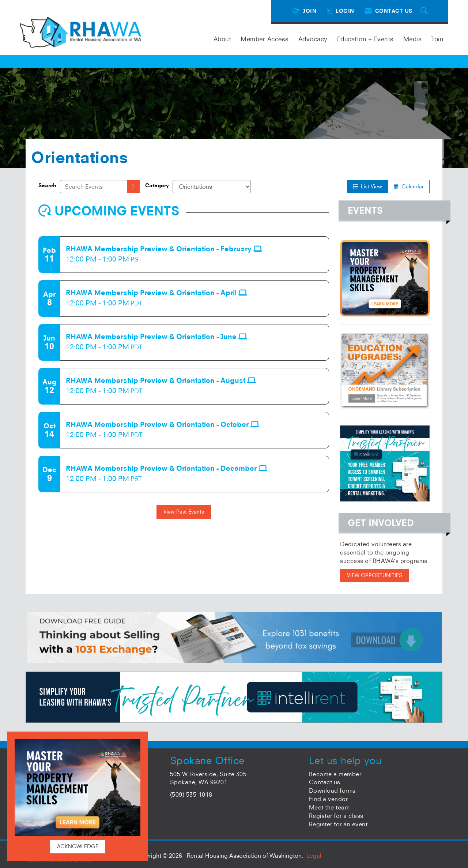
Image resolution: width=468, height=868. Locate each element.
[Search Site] (425, 11)
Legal (314, 856)
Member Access (265, 39)
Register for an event (338, 824)
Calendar (409, 187)
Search (47, 185)
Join (437, 39)
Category (157, 185)
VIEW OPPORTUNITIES (375, 575)
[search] (133, 187)
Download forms (332, 790)
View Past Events (184, 512)
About (222, 39)
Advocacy (313, 39)
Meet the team (329, 807)
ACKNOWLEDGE (78, 846)
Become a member (335, 774)
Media (413, 39)
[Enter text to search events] (94, 187)
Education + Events (365, 39)
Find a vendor (329, 799)
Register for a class (336, 816)
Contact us (325, 782)
